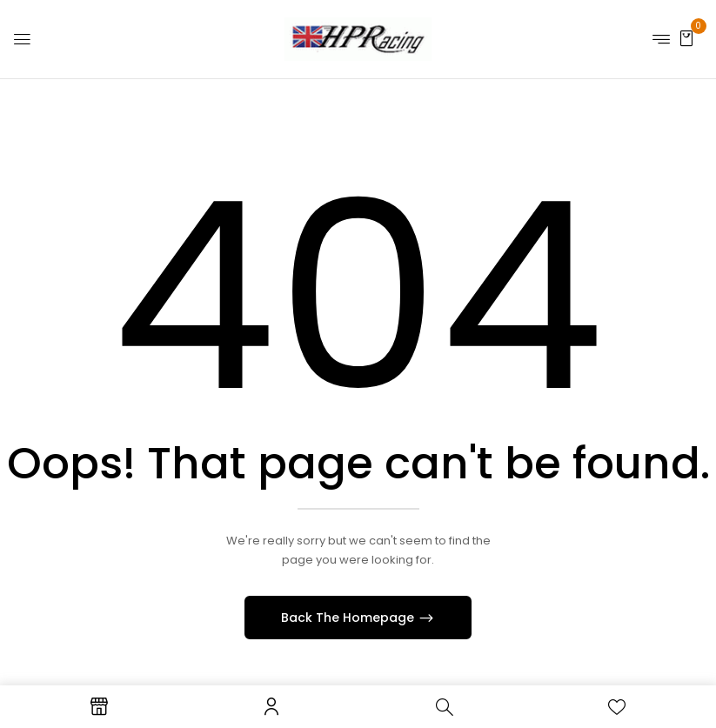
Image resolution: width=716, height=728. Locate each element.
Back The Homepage (349, 618)
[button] (686, 38)
